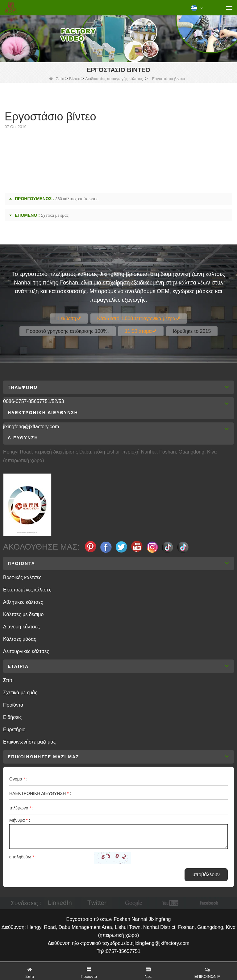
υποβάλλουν (206, 875)
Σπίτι (57, 79)
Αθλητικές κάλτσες (23, 602)
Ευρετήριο (14, 730)
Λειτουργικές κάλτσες (26, 651)
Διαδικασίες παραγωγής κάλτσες (114, 79)
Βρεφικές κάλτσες (22, 577)
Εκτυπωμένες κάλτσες (27, 590)
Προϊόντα (13, 705)
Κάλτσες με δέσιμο (23, 614)
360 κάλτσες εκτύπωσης (77, 199)
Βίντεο (75, 79)
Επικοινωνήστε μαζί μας (29, 742)
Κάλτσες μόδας (20, 639)
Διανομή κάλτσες (21, 627)
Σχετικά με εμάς (55, 215)
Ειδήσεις (12, 717)
